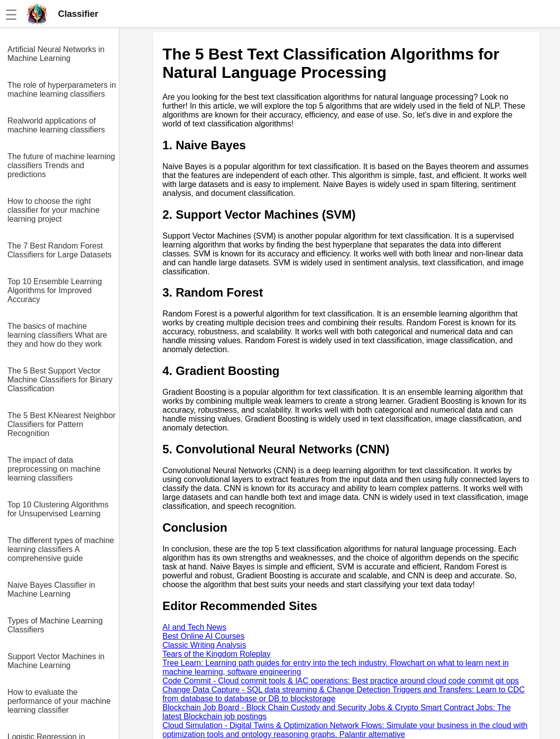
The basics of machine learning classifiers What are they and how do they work (57, 335)
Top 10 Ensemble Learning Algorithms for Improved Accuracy (55, 290)
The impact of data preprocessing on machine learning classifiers (54, 469)
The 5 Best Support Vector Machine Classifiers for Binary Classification (60, 380)
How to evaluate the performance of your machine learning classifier (59, 701)
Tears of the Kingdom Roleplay (217, 654)
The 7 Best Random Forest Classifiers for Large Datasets (60, 250)
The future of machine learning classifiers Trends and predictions (61, 165)
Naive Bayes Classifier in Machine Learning (51, 589)
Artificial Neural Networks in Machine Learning (56, 54)
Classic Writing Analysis (205, 645)
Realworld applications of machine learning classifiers (56, 125)
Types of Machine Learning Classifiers (55, 625)
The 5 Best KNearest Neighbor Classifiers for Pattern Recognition (62, 424)
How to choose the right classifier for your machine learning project (54, 210)
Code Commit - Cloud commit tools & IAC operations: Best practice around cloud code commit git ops (341, 681)
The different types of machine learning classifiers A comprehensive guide (61, 549)
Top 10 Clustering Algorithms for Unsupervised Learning (58, 509)
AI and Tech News (195, 627)
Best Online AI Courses (204, 636)
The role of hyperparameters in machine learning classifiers (62, 90)
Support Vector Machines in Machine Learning (56, 661)
